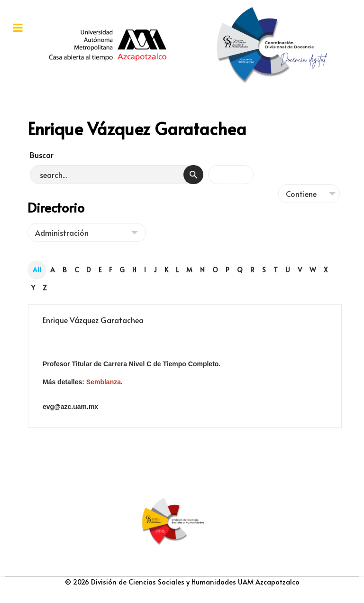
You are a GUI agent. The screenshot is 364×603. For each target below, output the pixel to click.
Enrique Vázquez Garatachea (93, 320)
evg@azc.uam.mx (70, 407)
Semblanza (104, 382)
